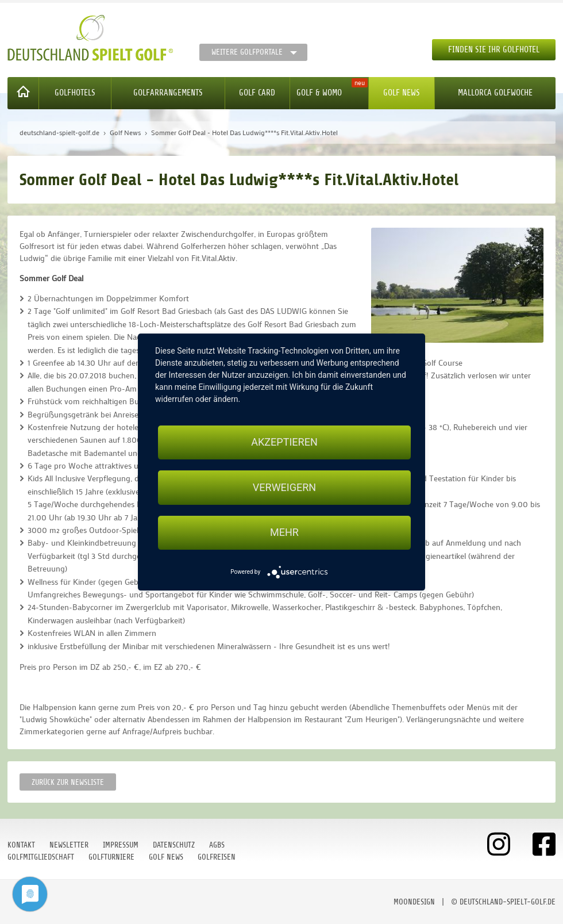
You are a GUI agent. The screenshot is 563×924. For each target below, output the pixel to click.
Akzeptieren (284, 442)
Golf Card (257, 93)
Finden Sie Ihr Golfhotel (494, 50)
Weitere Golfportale (247, 52)
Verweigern (284, 487)
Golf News (402, 93)
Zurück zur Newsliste (68, 782)
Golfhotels (75, 93)
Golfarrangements (168, 93)
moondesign (414, 902)
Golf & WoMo (319, 93)
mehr (284, 533)
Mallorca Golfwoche (495, 93)
